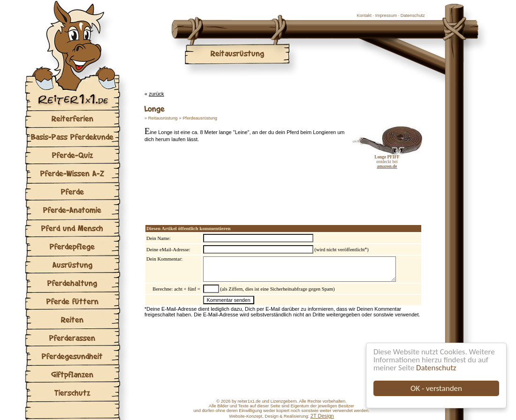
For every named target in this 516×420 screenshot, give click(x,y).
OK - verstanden (436, 388)
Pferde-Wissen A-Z (72, 173)
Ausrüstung (72, 265)
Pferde (72, 191)
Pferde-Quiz (72, 155)
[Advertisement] (254, 187)
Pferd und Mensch (72, 228)
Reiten (72, 319)
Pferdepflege (72, 246)
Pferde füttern (72, 301)
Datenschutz (436, 368)
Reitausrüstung (163, 118)
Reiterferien (72, 118)
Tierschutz (72, 393)
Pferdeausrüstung (200, 118)
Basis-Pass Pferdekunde (72, 137)
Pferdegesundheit (72, 356)
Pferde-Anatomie (72, 210)
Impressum (386, 15)
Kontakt (364, 15)
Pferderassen (72, 338)
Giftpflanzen (72, 374)
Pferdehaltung (72, 283)
